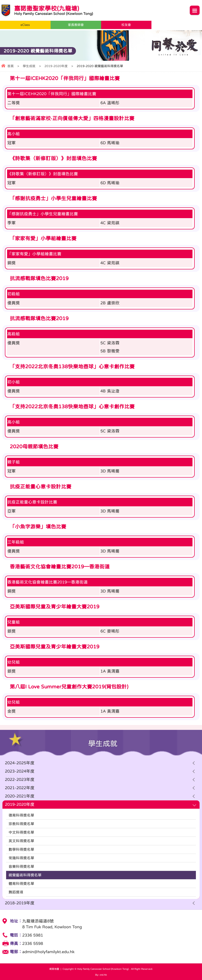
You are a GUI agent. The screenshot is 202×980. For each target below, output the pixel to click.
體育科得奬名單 (21, 883)
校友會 (126, 25)
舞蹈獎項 (16, 892)
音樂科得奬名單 (21, 866)
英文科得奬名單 (21, 841)
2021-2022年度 (20, 788)
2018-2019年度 (20, 903)
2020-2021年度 (20, 796)
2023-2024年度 (20, 771)
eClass (25, 25)
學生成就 (29, 66)
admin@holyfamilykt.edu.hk (48, 952)
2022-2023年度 (20, 780)
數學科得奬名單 (21, 849)
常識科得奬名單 (21, 858)
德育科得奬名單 (21, 815)
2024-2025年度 (20, 763)
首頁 (11, 66)
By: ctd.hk (101, 975)
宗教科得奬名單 (21, 824)
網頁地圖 (54, 969)
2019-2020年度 (56, 66)
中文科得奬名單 (21, 832)
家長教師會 (76, 25)
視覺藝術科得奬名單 (25, 875)
